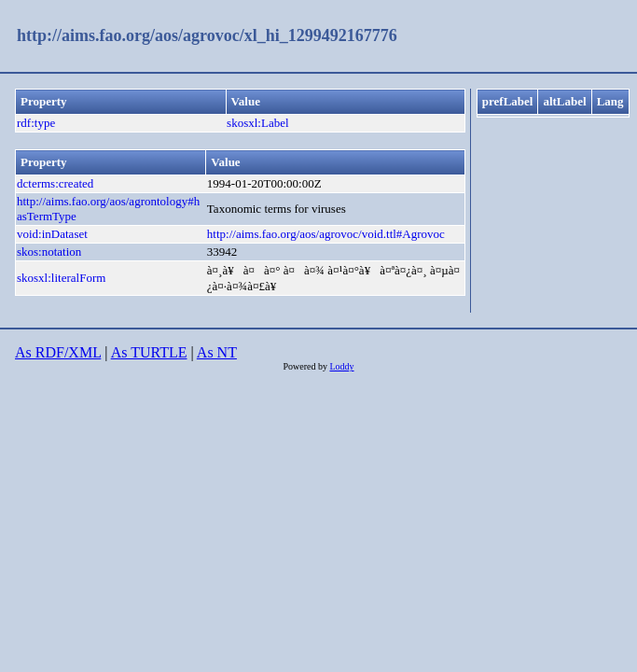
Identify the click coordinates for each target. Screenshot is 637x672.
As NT (217, 352)
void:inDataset (52, 234)
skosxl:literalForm (61, 278)
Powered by (306, 366)
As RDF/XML (58, 352)
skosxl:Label (257, 123)
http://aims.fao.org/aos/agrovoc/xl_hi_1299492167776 (207, 35)
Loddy (341, 366)
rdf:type (36, 123)
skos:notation (49, 252)
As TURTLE (149, 352)
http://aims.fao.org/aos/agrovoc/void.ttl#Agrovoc (326, 234)
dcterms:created (55, 183)
